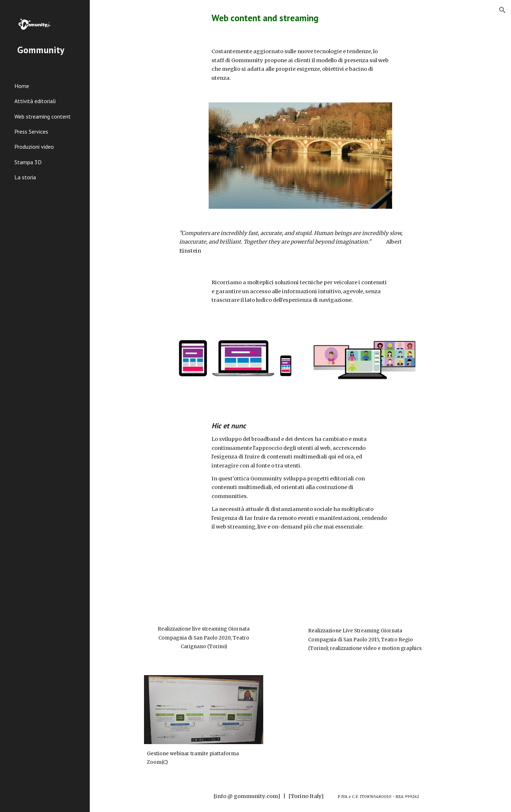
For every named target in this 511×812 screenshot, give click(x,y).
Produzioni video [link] (34, 147)
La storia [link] (25, 177)
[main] (301, 18)
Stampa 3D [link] (28, 162)
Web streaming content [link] (43, 116)
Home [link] (22, 86)
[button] (502, 10)
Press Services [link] (31, 132)
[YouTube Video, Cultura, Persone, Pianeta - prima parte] (204, 586)
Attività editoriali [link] (35, 101)
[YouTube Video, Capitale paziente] (365, 586)
